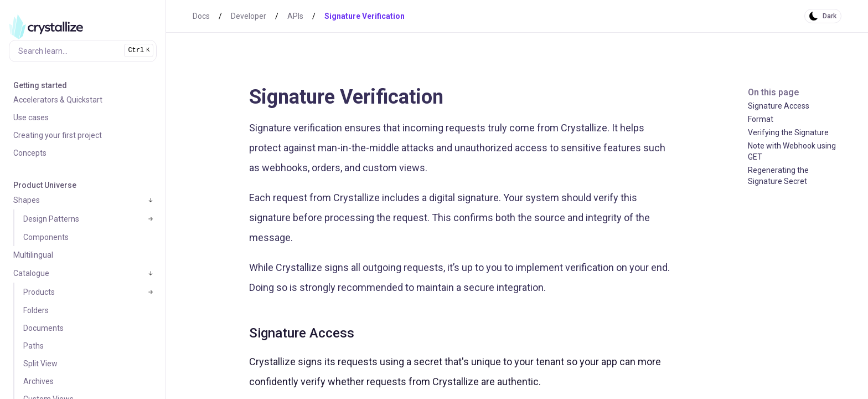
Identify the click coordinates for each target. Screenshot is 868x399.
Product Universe (45, 185)
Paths (33, 346)
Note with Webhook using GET (792, 151)
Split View (40, 364)
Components (46, 237)
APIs (295, 16)
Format (761, 119)
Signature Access (779, 106)
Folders (36, 310)
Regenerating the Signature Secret (778, 176)
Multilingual (33, 255)
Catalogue (31, 273)
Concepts (30, 153)
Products (39, 292)
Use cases (31, 117)
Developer (249, 16)
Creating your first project (58, 135)
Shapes (27, 200)
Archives (38, 381)
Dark (830, 16)
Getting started (40, 85)
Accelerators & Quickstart (58, 100)
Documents (43, 328)
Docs (201, 16)
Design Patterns (51, 219)
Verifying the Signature (788, 132)
